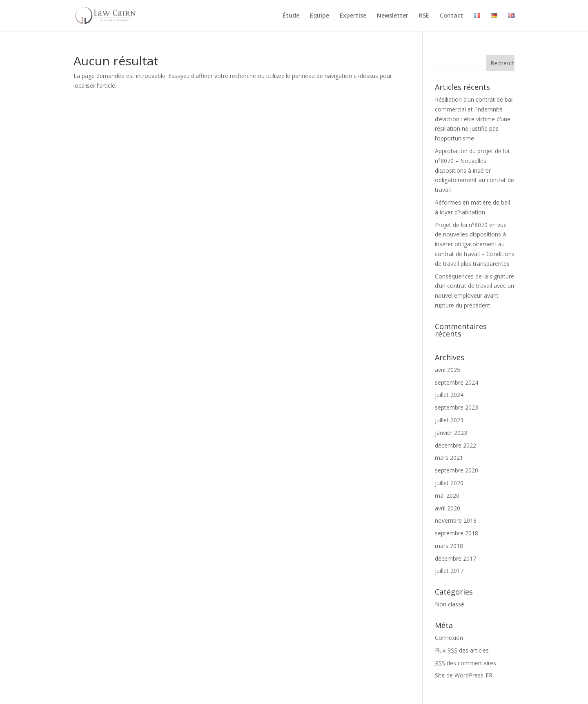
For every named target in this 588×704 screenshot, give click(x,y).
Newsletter (393, 16)
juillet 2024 (449, 395)
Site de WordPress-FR (464, 675)
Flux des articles (462, 650)
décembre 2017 (455, 558)
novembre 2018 (456, 520)
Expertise (353, 16)
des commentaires (465, 663)
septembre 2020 (457, 470)
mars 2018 (449, 546)
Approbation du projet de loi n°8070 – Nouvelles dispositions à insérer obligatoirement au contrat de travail (474, 170)
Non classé (450, 604)
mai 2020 (447, 496)
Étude (291, 16)
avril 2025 (448, 370)
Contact (451, 16)
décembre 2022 (455, 445)
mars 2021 (449, 458)
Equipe (320, 16)
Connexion (449, 638)
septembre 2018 (457, 533)
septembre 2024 (457, 382)
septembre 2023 (457, 407)
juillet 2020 (449, 483)
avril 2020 (448, 508)
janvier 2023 (451, 433)
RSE (424, 16)
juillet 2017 (449, 571)
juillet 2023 (449, 420)
